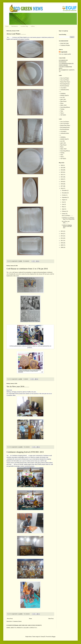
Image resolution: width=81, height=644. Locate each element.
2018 (62, 184)
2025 (62, 168)
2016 (62, 188)
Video (62, 111)
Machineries (15, 26)
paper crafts (63, 99)
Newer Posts (10, 619)
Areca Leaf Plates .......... (16, 34)
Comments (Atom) (17, 621)
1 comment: (26, 379)
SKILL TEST (63, 105)
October (64, 195)
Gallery (33, 26)
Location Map (24, 26)
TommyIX (43, 637)
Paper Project (63, 101)
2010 (62, 243)
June (63, 204)
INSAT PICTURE (65, 43)
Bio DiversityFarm (65, 86)
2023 (62, 172)
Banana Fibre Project (65, 82)
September (65, 197)
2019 (62, 182)
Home (7, 26)
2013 (62, 236)
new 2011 (63, 98)
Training (62, 109)
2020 (62, 179)
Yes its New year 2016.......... (18, 386)
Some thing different (65, 107)
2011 (62, 241)
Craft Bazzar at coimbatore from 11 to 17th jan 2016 (27, 269)
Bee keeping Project (65, 84)
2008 (62, 247)
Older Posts (51, 619)
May (63, 207)
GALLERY (26, 628)
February (64, 211)
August (64, 200)
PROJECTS (20, 628)
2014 (62, 234)
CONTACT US (33, 628)
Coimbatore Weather (65, 45)
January (64, 214)
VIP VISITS (63, 115)
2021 (62, 177)
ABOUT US (13, 628)
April (63, 209)
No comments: (26, 261)
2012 (62, 238)
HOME (8, 628)
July (63, 202)
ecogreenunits (64, 52)
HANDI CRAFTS (65, 96)
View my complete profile (65, 54)
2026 (62, 165)
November (65, 193)
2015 (62, 231)
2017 (62, 186)
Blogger (54, 637)
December (65, 190)
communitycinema (65, 90)
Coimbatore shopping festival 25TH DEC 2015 (25, 452)
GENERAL (63, 94)
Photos (62, 103)
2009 (62, 245)
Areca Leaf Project (65, 78)
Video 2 (62, 113)
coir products (63, 88)
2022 (62, 175)
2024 (62, 170)
